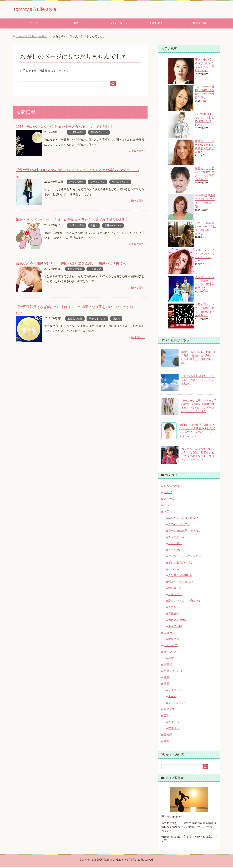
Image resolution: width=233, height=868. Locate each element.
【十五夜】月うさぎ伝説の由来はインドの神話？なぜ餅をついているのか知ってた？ (78, 301)
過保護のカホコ (178, 621)
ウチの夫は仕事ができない (185, 532)
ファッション (98, 176)
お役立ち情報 (77, 133)
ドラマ (168, 512)
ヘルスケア (95, 263)
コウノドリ (175, 544)
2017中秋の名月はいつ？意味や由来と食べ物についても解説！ (62, 128)
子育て (94, 220)
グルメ (168, 493)
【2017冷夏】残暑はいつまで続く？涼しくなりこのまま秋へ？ (198, 381)
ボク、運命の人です (181, 563)
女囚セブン (175, 595)
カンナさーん (176, 538)
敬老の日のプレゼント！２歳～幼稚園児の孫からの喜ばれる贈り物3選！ (69, 214)
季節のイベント (99, 133)
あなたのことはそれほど (183, 519)
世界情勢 (174, 640)
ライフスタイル (174, 653)
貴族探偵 (174, 614)
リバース (174, 570)
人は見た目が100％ (180, 576)
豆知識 (116, 307)
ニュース (169, 634)
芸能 (167, 716)
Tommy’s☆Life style (41, 9)
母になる (174, 608)
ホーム (34, 24)
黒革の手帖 (175, 627)
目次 (75, 24)
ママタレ (174, 729)
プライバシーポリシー (116, 24)
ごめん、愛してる (179, 525)
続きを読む (138, 152)
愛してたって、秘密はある (185, 602)
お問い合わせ (158, 24)
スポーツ (169, 500)
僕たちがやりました (181, 583)
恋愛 (171, 659)
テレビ (168, 506)
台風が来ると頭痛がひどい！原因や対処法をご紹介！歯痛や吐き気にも (68, 257)
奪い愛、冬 (175, 589)
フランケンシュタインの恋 (185, 557)
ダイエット (175, 691)
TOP (32, 37)
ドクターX (175, 551)
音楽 (167, 742)
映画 (167, 678)
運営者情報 (199, 24)
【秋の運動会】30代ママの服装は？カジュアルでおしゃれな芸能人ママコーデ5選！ (78, 171)
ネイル (172, 697)
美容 (167, 685)
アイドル (174, 723)
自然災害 (169, 710)
